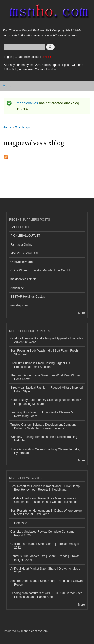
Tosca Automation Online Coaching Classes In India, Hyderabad (45, 451)
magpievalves (27, 103)
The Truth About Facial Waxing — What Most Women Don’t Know (46, 377)
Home (7, 127)
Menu (7, 86)
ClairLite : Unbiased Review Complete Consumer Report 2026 (43, 533)
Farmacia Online (21, 245)
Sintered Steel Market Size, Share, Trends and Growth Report (46, 583)
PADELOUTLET (21, 227)
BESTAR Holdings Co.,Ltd (28, 297)
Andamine (17, 288)
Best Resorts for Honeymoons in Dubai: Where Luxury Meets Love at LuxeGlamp (46, 512)
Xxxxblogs (22, 127)
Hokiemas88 (19, 523)
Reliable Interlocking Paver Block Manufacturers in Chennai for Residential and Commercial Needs (44, 500)
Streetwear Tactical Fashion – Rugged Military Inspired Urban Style (47, 389)
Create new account (28, 57)
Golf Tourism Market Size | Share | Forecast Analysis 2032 (45, 546)
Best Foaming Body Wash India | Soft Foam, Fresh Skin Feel (44, 352)
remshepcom (19, 305)
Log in (8, 57)
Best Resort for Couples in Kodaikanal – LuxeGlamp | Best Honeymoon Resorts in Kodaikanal (46, 488)
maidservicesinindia (23, 279)
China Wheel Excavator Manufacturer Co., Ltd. (41, 270)
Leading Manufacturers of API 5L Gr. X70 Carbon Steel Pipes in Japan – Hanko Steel (47, 595)
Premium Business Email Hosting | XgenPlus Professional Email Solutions (40, 365)
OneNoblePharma (22, 262)
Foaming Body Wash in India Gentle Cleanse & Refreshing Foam (42, 414)
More (82, 313)
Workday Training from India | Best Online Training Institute (44, 439)
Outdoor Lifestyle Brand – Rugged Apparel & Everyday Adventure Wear (47, 340)
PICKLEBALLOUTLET (25, 236)
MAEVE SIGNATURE (25, 253)
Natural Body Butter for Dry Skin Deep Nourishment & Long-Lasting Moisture (46, 402)
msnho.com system (34, 631)
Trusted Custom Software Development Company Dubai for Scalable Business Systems (43, 426)
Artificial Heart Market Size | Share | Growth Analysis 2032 (45, 570)
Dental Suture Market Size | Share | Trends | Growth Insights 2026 (45, 558)
